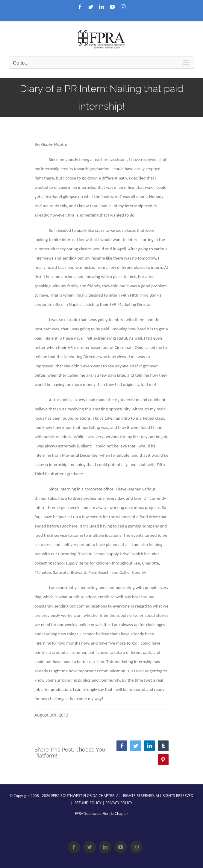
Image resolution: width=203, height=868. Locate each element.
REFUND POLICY (88, 803)
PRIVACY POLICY (119, 803)
